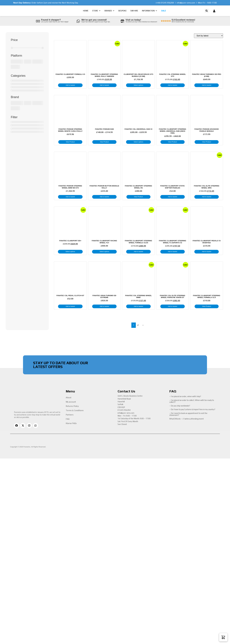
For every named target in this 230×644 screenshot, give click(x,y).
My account (71, 402)
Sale (163, 11)
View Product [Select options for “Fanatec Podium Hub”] (104, 142)
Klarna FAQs (71, 423)
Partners (70, 415)
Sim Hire (134, 11)
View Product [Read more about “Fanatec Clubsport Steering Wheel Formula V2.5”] (207, 306)
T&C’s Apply (64, 22)
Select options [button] (138, 85)
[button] (207, 11)
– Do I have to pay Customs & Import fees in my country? (192, 409)
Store (96, 11)
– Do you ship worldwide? (180, 406)
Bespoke (122, 11)
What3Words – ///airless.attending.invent (187, 419)
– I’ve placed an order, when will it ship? (185, 396)
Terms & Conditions (75, 410)
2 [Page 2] (138, 325)
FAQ (68, 419)
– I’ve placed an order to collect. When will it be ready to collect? (192, 401)
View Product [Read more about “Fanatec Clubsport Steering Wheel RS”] (138, 197)
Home (86, 11)
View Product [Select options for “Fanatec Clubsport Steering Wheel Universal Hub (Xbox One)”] (172, 142)
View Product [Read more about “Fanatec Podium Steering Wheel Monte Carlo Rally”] (70, 142)
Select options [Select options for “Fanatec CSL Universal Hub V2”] (138, 142)
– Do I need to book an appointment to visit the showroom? (188, 414)
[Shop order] (209, 36)
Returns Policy (72, 406)
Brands (109, 11)
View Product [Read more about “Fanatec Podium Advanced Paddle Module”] (207, 142)
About (69, 398)
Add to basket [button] (70, 85)
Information (150, 11)
